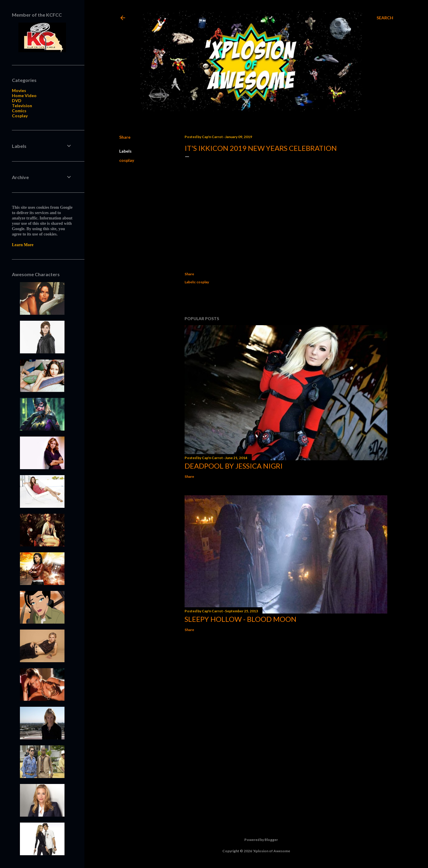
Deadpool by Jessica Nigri (234, 466)
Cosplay (20, 116)
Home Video (24, 95)
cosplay (127, 160)
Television (22, 106)
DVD (17, 101)
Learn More (23, 245)
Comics (19, 111)
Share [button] (125, 137)
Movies (19, 90)
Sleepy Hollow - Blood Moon (240, 619)
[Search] (385, 18)
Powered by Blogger (256, 840)
